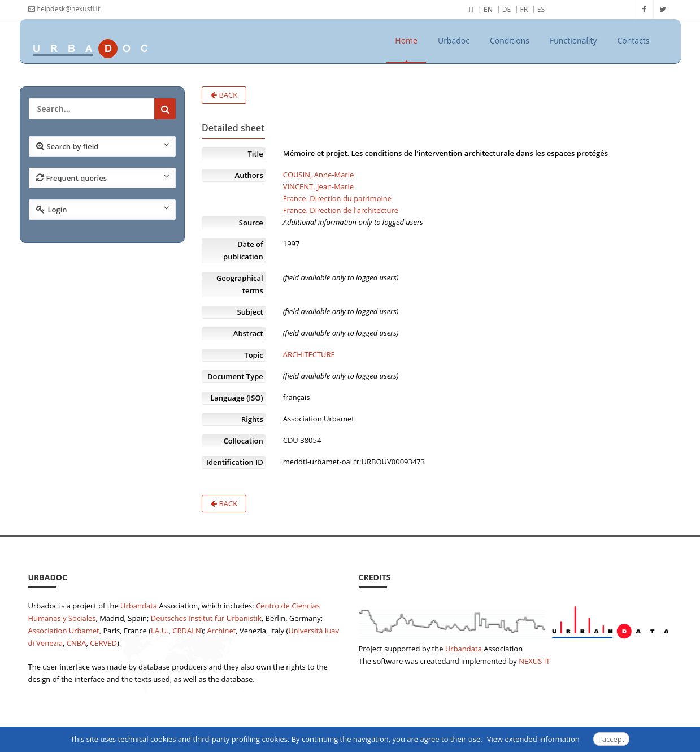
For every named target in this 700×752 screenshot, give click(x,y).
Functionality (573, 40)
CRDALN (186, 631)
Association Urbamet (64, 631)
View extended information (533, 739)
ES (541, 9)
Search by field (103, 146)
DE (506, 9)
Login (103, 209)
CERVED (103, 643)
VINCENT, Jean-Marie (318, 186)
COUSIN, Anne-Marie (319, 175)
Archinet (221, 631)
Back (224, 95)
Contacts (634, 40)
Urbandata (139, 606)
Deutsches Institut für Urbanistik (206, 618)
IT (472, 9)
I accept (612, 739)
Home (406, 40)
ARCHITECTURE (309, 354)
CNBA (77, 643)
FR (524, 9)
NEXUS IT (534, 661)
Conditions (510, 40)
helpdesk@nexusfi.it (64, 9)
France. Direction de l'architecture (341, 210)
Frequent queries (103, 177)
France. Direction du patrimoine (337, 198)
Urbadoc (454, 40)
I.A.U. (160, 631)
